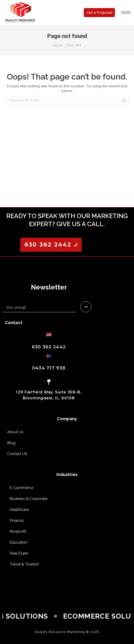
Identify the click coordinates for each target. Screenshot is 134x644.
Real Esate (19, 553)
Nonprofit (18, 531)
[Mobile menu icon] (126, 12)
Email (8, 300)
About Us (15, 432)
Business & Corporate (28, 499)
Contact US (17, 454)
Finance (16, 520)
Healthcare (19, 510)
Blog (11, 443)
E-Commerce (21, 488)
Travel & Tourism (24, 564)
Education (18, 542)
